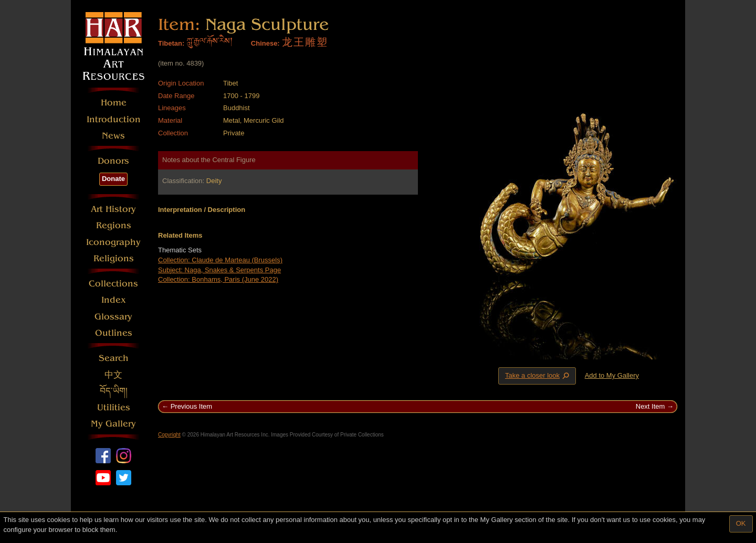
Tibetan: (171, 43)
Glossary (113, 317)
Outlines (114, 333)
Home (114, 103)
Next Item (650, 406)
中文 (113, 375)
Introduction (114, 119)
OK (741, 523)
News (113, 136)
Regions (114, 225)
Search (114, 358)
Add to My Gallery (612, 375)
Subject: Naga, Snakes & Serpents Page (219, 270)
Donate (113, 179)
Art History (113, 209)
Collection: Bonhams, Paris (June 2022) (218, 279)
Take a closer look (538, 376)
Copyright (169, 435)
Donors (113, 161)
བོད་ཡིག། (114, 391)
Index (114, 300)
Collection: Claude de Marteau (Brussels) (220, 260)
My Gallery (113, 424)
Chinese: (265, 43)
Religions (114, 258)
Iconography (113, 242)
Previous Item (191, 406)
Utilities (114, 407)
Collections (113, 284)
